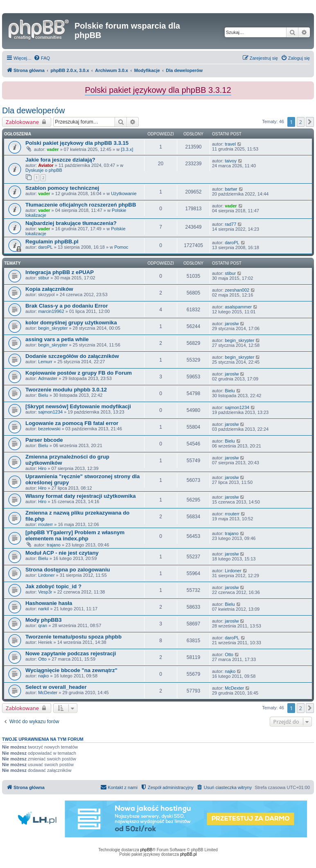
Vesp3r (45, 592)
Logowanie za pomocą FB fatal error (72, 423)
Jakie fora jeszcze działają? (60, 160)
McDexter (48, 693)
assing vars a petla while (57, 339)
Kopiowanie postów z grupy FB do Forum (79, 373)
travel (230, 144)
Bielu (43, 395)
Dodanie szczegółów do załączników (72, 356)
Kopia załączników (49, 289)
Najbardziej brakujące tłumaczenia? (71, 223)
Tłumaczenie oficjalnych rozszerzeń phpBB (81, 205)
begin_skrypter (53, 328)
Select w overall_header (56, 687)
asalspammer (238, 307)
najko (43, 676)
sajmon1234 (50, 412)
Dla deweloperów (33, 110)
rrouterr (45, 524)
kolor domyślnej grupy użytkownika (71, 323)
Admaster (48, 378)
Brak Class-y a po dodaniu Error (67, 306)
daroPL (45, 247)
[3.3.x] (127, 149)
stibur (44, 278)
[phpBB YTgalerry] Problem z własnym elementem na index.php (75, 535)
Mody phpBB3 (44, 620)
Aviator (46, 165)
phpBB (147, 850)
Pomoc (121, 247)
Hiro (42, 468)
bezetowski (49, 429)
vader (53, 149)
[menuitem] (42, 58)
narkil (43, 609)
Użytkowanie (124, 193)
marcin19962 (51, 311)
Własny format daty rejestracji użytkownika (81, 496)
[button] (310, 122)
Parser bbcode (44, 440)
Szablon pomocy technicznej (62, 188)
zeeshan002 (237, 290)
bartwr (231, 189)
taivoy (231, 161)
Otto (42, 659)
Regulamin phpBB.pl (52, 242)
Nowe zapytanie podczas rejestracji (71, 653)
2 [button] (301, 122)
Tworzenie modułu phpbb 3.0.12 (66, 390)
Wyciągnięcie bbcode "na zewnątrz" (71, 670)
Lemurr (45, 362)
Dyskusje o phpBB (44, 170)
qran (43, 625)
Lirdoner (46, 575)
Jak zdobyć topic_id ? (53, 586)
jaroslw (232, 324)
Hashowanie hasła (49, 603)
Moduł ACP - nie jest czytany (62, 553)
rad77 (230, 224)
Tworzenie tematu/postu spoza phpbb (73, 637)
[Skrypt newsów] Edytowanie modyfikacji (78, 406)
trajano (54, 545)
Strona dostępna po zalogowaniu (68, 570)
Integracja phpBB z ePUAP (60, 272)
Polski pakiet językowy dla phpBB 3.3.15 (77, 143)
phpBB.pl (188, 854)
